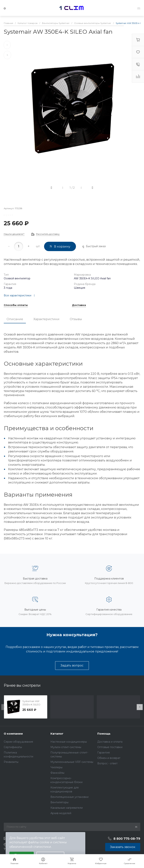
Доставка (79, 305)
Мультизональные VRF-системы (72, 762)
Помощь (104, 734)
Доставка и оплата (110, 742)
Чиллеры (56, 767)
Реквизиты (11, 762)
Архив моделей (61, 813)
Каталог (57, 734)
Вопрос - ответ (107, 763)
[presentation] (4, 707)
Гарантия (103, 753)
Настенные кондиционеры (69, 742)
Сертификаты (13, 747)
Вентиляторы (59, 802)
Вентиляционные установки (69, 797)
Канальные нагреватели (67, 808)
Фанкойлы (57, 773)
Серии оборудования (18, 742)
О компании (13, 734)
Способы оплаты (16, 305)
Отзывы (76, 319)
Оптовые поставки (110, 747)
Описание (15, 319)
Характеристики (46, 319)
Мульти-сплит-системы (66, 747)
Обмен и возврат (109, 758)
